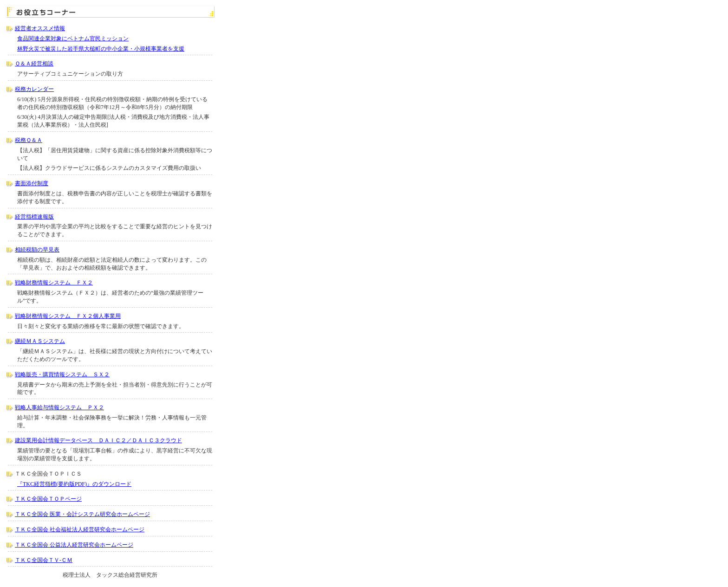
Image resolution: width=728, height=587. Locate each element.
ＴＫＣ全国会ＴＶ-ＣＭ (44, 560)
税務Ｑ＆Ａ (29, 140)
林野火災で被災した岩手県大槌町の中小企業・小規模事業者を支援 (101, 49)
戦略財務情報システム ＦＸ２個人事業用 (68, 316)
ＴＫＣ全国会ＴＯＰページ (48, 499)
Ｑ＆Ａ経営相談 (34, 64)
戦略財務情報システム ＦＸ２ (54, 283)
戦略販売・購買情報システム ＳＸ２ (62, 374)
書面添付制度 (32, 183)
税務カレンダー (34, 89)
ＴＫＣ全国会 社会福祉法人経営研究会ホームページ (80, 529)
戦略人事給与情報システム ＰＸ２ (59, 407)
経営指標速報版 (34, 217)
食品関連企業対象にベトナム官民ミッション (73, 39)
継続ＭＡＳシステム (40, 341)
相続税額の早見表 (37, 250)
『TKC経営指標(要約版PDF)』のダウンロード (74, 484)
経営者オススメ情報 (40, 28)
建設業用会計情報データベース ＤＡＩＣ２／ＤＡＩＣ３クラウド (98, 440)
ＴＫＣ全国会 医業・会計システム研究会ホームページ (82, 514)
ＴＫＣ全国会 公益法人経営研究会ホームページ (74, 545)
